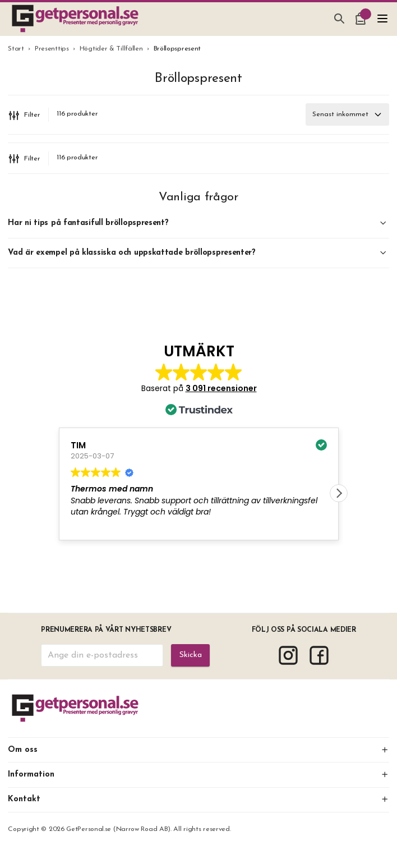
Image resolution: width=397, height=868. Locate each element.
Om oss (198, 750)
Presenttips (52, 49)
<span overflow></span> (199, 452)
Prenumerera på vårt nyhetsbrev (106, 630)
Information (198, 775)
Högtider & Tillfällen (111, 49)
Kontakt (198, 799)
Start (16, 49)
